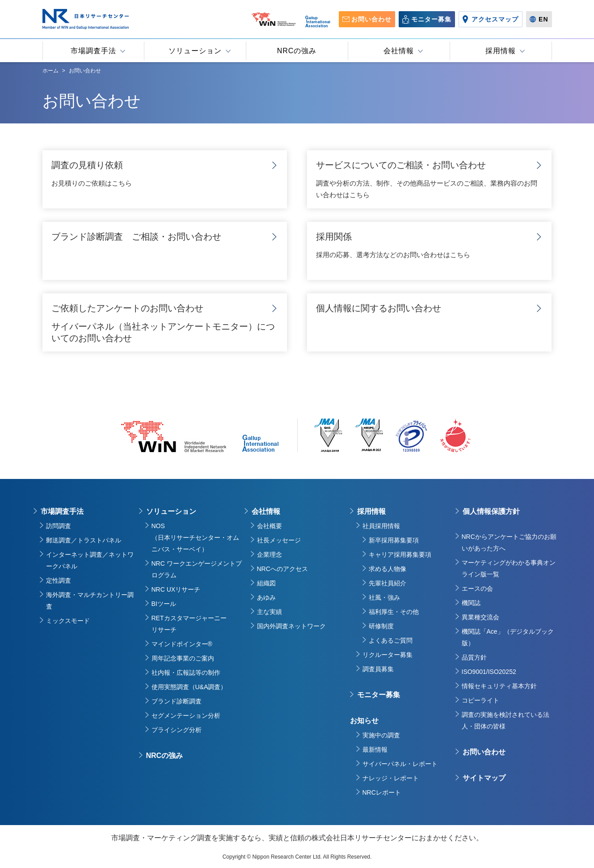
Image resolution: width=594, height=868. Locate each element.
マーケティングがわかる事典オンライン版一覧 (509, 568)
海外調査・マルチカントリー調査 (90, 601)
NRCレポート (382, 792)
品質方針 (474, 657)
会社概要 (270, 526)
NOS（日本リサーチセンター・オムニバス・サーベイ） (195, 538)
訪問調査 (59, 526)
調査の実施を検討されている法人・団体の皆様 (506, 720)
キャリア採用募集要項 (400, 555)
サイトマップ (484, 778)
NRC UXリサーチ (176, 589)
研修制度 (381, 626)
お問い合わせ (484, 752)
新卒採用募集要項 (394, 540)
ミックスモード (68, 621)
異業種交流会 (480, 617)
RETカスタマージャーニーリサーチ (189, 624)
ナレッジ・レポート (391, 778)
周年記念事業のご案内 (183, 658)
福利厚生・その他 (394, 612)
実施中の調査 (381, 735)
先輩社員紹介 (388, 583)
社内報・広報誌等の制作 (186, 673)
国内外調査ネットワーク (291, 626)
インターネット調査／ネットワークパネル (90, 560)
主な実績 (270, 612)
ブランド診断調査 (177, 701)
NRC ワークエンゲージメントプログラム (197, 569)
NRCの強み (165, 756)
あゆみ (266, 597)
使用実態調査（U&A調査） (189, 687)
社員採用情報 (381, 526)
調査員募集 (378, 669)
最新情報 (375, 749)
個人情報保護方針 (491, 511)
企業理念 (270, 555)
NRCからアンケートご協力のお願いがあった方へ (509, 542)
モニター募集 (379, 695)
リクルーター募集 (388, 655)
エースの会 (477, 589)
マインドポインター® (182, 644)
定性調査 (59, 580)
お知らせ (364, 721)
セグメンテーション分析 (186, 716)
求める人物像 (388, 569)
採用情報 (371, 511)
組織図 (266, 583)
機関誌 (471, 603)
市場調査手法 (62, 511)
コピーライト (480, 700)
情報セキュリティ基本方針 (499, 686)
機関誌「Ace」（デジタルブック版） (508, 637)
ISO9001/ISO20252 (489, 672)
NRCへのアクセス (282, 569)
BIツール (164, 604)
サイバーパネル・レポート (400, 764)
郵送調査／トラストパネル (84, 540)
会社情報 (266, 511)
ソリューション (171, 511)
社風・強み (384, 597)
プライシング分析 (177, 730)
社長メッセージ (279, 540)
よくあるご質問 (391, 640)
